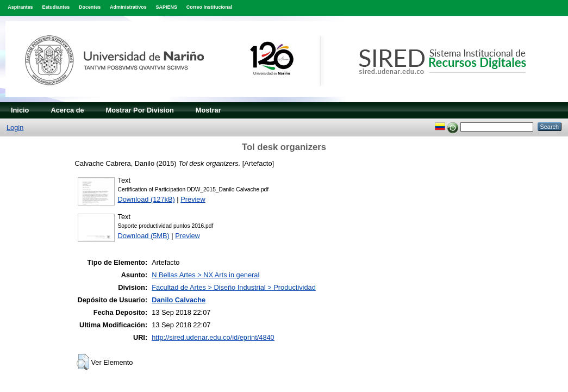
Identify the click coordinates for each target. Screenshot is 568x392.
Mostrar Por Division (140, 110)
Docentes (90, 7)
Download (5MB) (144, 236)
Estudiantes (56, 7)
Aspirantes (20, 7)
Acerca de (67, 110)
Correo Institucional (210, 7)
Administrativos (128, 7)
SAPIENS (167, 7)
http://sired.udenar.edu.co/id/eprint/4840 (213, 337)
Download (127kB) (146, 199)
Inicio (20, 110)
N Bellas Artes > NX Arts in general (205, 275)
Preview (193, 199)
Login (15, 127)
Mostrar (208, 110)
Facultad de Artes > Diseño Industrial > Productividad (234, 287)
